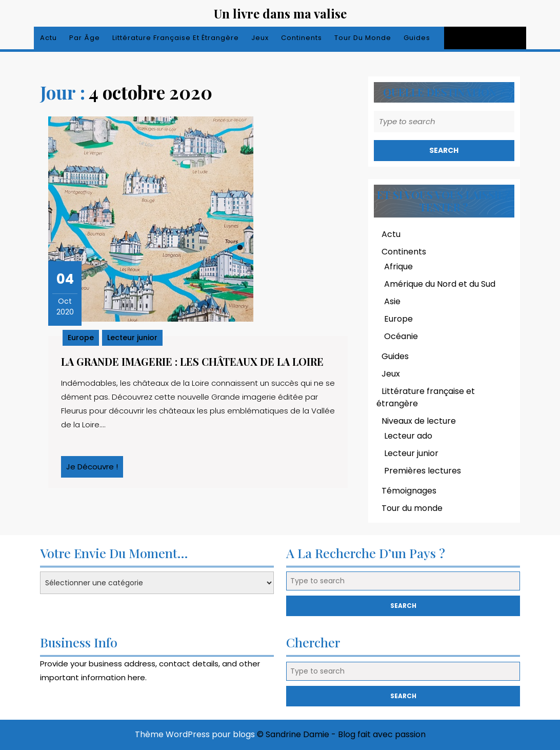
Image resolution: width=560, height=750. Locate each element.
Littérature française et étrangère (176, 38)
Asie (392, 301)
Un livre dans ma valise (280, 13)
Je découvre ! (95, 469)
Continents (302, 38)
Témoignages (409, 491)
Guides (417, 38)
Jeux (260, 38)
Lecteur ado (408, 436)
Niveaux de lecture (419, 421)
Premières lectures (423, 471)
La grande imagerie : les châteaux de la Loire (192, 361)
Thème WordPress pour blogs (195, 734)
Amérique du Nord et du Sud (440, 284)
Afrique (398, 267)
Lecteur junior (132, 338)
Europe (81, 338)
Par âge (85, 38)
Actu (48, 38)
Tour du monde (363, 38)
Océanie (401, 336)
